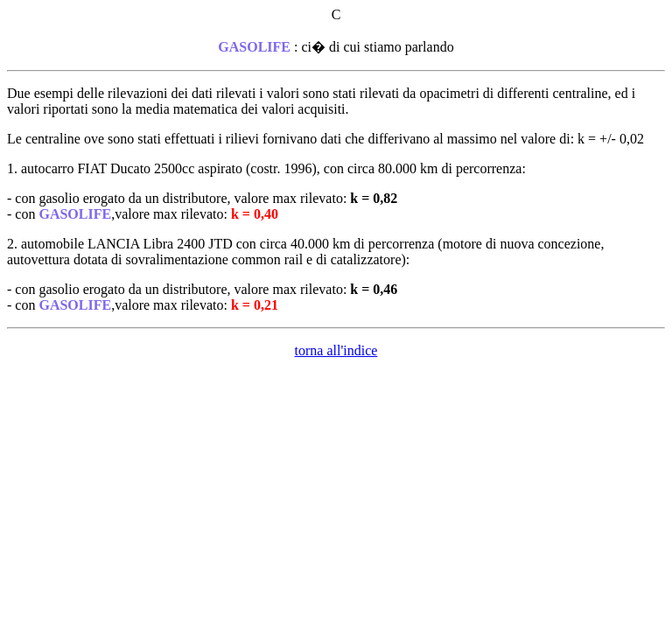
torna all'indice (336, 350)
